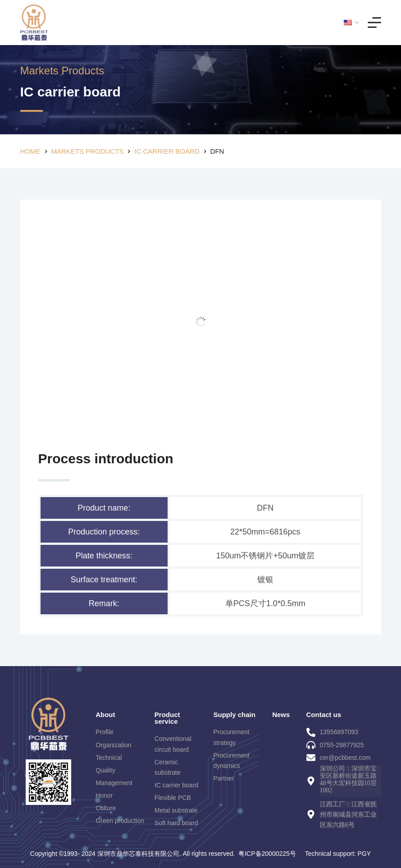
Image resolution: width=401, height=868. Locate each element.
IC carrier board (71, 92)
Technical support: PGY (338, 854)
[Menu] (374, 23)
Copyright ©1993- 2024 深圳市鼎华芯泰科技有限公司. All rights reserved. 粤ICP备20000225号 (163, 854)
